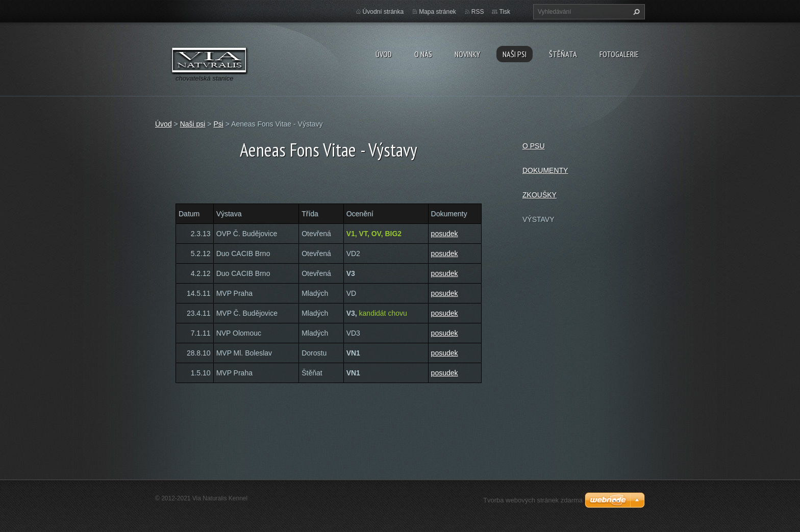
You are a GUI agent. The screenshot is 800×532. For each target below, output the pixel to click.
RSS (478, 12)
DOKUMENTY (545, 170)
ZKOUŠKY (540, 195)
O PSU (534, 146)
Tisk (505, 12)
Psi (218, 124)
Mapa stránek (437, 12)
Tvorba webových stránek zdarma (533, 500)
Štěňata (563, 54)
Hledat (635, 12)
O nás (423, 54)
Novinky (467, 54)
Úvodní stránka (383, 12)
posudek (445, 234)
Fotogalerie (619, 54)
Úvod (384, 54)
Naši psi (515, 54)
